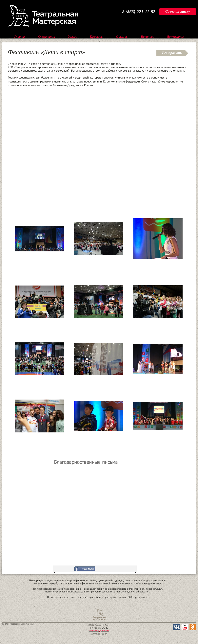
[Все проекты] (172, 53)
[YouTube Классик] (185, 627)
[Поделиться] (85, 569)
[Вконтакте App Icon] (177, 627)
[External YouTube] (99, 142)
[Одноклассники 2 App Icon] (193, 627)
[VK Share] (62, 569)
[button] (57, 512)
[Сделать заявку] (178, 12)
